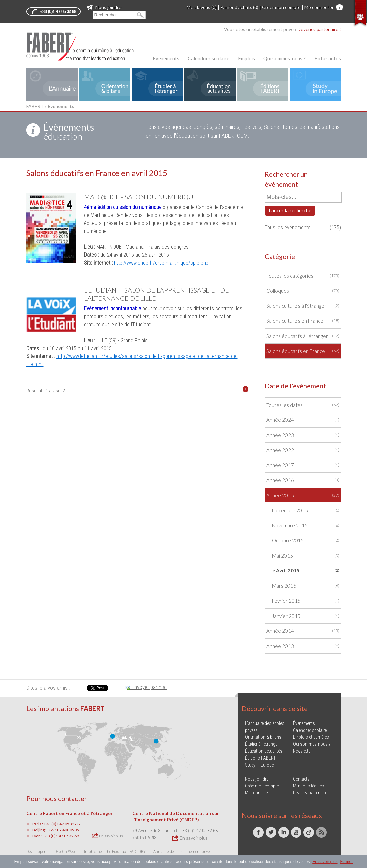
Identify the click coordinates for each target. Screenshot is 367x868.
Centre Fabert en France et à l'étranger (69, 813)
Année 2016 (303, 480)
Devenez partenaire (310, 793)
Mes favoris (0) (202, 7)
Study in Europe (259, 765)
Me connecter (319, 7)
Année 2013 (303, 646)
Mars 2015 (306, 586)
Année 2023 (303, 435)
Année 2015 (303, 495)
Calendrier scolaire (208, 58)
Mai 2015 (306, 556)
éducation (69, 132)
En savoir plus (107, 836)
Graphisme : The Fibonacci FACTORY (114, 852)
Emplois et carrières (311, 737)
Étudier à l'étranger (262, 744)
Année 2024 (303, 420)
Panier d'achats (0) (239, 7)
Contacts (301, 779)
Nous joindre (104, 7)
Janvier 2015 (306, 616)
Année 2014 (303, 631)
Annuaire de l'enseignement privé (182, 852)
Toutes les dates (303, 405)
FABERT (35, 106)
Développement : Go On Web (51, 852)
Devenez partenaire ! (319, 29)
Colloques (303, 291)
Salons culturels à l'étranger (303, 306)
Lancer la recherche (290, 210)
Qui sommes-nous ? (285, 58)
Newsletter (302, 751)
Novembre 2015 (306, 526)
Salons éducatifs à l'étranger (303, 336)
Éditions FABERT (260, 758)
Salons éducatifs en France (303, 351)
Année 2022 (303, 450)
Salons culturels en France (303, 321)
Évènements (166, 58)
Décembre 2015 (306, 510)
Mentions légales (308, 786)
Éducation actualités (264, 751)
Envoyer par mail (146, 687)
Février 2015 (306, 601)
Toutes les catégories (303, 276)
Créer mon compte (281, 7)
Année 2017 (303, 465)
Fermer (347, 862)
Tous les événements (288, 227)
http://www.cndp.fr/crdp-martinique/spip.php (161, 263)
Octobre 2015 (306, 541)
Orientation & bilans (263, 737)
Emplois (247, 58)
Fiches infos (328, 58)
